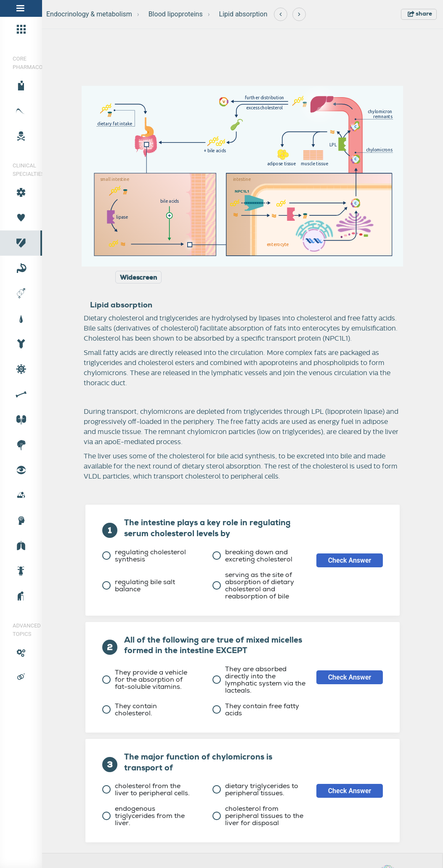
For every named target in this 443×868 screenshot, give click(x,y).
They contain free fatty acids (256, 709)
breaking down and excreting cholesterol (252, 556)
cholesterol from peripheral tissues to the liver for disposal (258, 816)
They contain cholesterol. (130, 709)
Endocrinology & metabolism (89, 14)
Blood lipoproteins (176, 14)
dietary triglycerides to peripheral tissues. (255, 789)
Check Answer (350, 560)
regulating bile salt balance (139, 585)
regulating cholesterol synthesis (144, 556)
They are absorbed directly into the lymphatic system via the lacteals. (259, 680)
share (420, 13)
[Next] (299, 14)
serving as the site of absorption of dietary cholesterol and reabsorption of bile (253, 585)
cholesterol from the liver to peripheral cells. (146, 789)
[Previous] (281, 14)
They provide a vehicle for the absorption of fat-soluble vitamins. (145, 679)
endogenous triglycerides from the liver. (143, 816)
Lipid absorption (243, 14)
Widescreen (138, 278)
